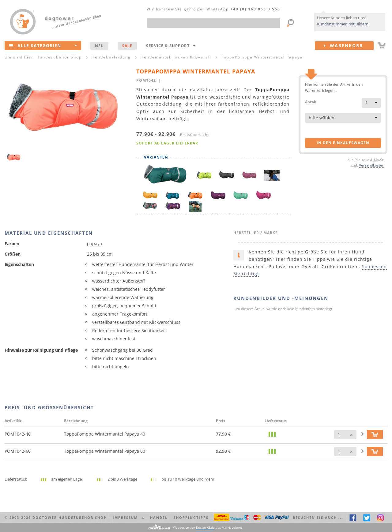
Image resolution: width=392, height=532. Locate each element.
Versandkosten (372, 165)
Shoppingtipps (191, 517)
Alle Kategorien (43, 45)
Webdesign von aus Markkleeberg (207, 528)
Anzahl (311, 101)
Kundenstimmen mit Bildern (343, 24)
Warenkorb (349, 46)
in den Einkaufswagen (343, 143)
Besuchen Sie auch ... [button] (318, 517)
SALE (127, 46)
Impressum (128, 517)
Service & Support (171, 46)
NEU (99, 46)
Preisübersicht (194, 134)
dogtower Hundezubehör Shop (70, 517)
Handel (159, 517)
